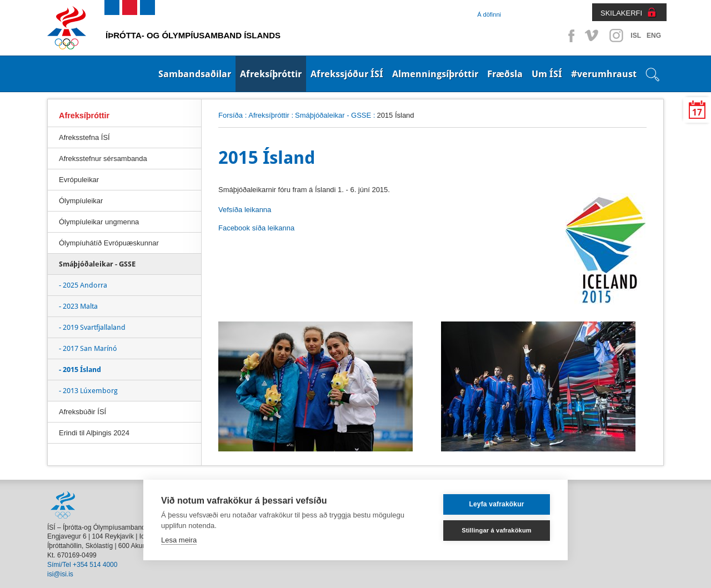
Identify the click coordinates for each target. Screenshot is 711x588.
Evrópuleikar (79, 180)
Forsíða (231, 115)
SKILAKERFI (621, 13)
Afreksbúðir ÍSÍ (82, 412)
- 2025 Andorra (83, 285)
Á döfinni (489, 14)
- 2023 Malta (78, 306)
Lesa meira (179, 540)
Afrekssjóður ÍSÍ (347, 74)
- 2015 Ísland (80, 370)
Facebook (569, 36)
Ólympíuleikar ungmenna (99, 222)
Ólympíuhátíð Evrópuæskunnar (109, 243)
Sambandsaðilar (195, 74)
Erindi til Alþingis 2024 (94, 433)
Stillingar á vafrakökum (497, 530)
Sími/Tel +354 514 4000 (82, 565)
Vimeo (593, 36)
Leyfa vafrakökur (496, 504)
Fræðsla (505, 74)
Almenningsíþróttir (435, 74)
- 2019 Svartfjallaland (92, 327)
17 (697, 112)
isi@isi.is (60, 574)
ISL (636, 36)
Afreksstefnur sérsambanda (103, 159)
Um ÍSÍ (547, 74)
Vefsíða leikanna (245, 210)
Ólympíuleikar (81, 201)
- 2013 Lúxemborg (88, 391)
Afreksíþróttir (271, 74)
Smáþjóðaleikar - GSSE (333, 115)
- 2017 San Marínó (88, 348)
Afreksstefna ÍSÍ (84, 137)
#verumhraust (604, 74)
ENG (654, 36)
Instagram (616, 36)
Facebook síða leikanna (256, 228)
